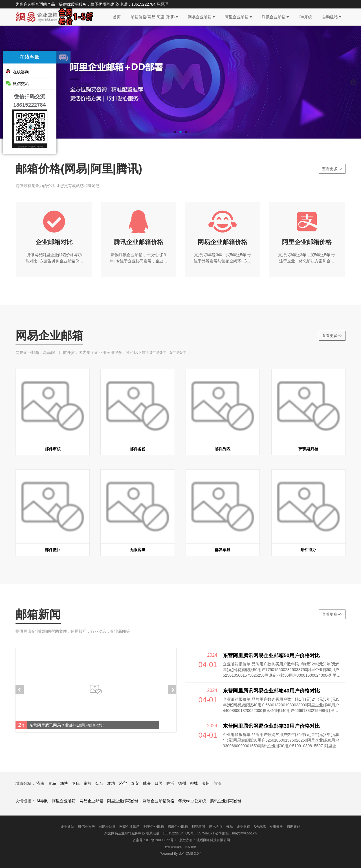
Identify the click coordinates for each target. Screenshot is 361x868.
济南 (40, 783)
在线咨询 (17, 72)
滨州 (206, 783)
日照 (159, 783)
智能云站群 (107, 827)
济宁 (123, 783)
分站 (230, 827)
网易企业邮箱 (201, 17)
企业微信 (243, 827)
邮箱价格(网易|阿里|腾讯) (154, 17)
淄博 (64, 783)
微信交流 (17, 83)
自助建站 (332, 17)
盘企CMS (181, 854)
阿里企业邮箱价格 (123, 801)
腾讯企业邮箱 (275, 17)
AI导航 (42, 801)
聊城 (194, 783)
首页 (117, 17)
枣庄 (76, 783)
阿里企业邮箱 (238, 17)
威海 (147, 783)
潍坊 (111, 783)
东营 (87, 783)
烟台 (99, 783)
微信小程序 (87, 827)
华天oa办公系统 (192, 801)
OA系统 (305, 17)
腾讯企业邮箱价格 (226, 801)
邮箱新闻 (198, 827)
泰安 (135, 783)
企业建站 (67, 827)
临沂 (170, 783)
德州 (182, 783)
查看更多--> (332, 169)
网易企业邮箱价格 (159, 801)
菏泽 (217, 783)
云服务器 (276, 827)
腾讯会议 (216, 827)
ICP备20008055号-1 (161, 840)
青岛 (52, 783)
